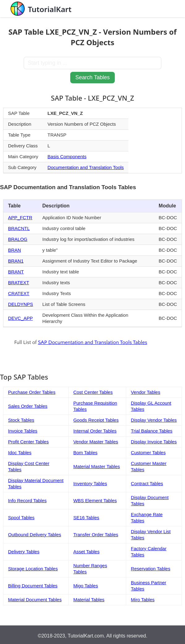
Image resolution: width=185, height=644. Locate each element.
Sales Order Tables (28, 406)
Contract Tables (147, 483)
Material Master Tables (97, 466)
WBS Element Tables (95, 500)
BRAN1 (16, 261)
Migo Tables (86, 586)
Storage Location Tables (33, 569)
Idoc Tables (20, 453)
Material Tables (89, 600)
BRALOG (18, 239)
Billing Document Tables (33, 586)
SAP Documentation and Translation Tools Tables (93, 342)
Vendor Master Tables (96, 442)
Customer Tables (148, 453)
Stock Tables (21, 420)
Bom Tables (85, 453)
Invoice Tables (23, 431)
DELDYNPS (21, 304)
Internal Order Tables (95, 431)
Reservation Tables (151, 569)
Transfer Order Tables (96, 535)
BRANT (16, 272)
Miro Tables (143, 600)
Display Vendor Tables (154, 420)
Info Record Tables (27, 500)
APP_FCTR (20, 218)
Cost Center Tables (93, 392)
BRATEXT (19, 283)
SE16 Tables (86, 518)
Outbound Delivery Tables (35, 535)
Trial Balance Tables (152, 431)
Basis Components (67, 157)
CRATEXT (19, 293)
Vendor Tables (146, 392)
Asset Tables (86, 552)
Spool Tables (21, 518)
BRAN (15, 250)
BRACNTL (19, 228)
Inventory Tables (90, 483)
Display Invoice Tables (154, 442)
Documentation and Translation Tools (86, 167)
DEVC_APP (20, 318)
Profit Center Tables (28, 442)
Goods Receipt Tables (96, 420)
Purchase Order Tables (32, 392)
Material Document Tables (35, 600)
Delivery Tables (24, 552)
